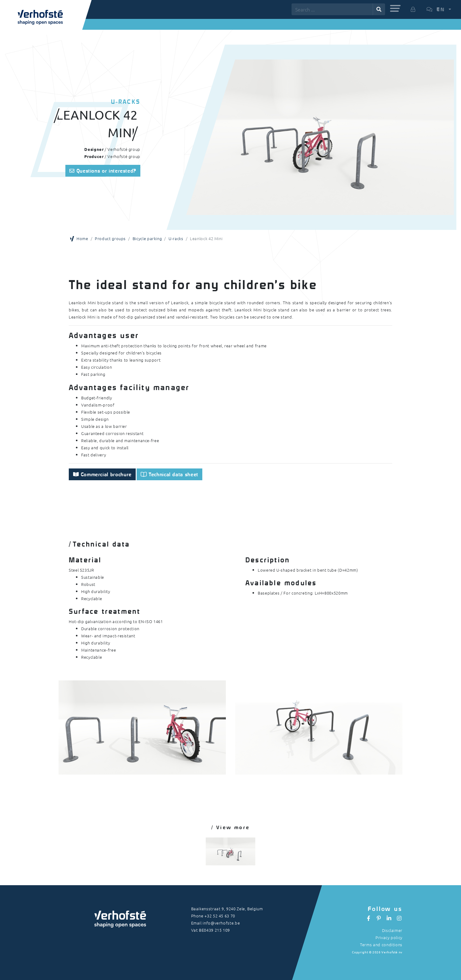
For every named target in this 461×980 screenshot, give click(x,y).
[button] (395, 8)
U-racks (176, 238)
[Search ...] (332, 9)
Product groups (110, 238)
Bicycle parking (147, 238)
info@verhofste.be (221, 923)
